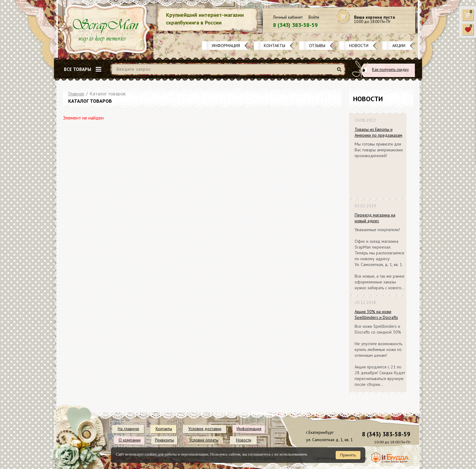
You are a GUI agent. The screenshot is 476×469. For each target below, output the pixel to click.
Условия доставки (205, 429)
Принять (348, 455)
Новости (359, 46)
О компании (130, 440)
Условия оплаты (204, 440)
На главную (128, 429)
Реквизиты (164, 440)
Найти (340, 72)
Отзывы (317, 46)
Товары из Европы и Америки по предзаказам (378, 132)
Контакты (275, 46)
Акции (399, 46)
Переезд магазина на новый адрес (375, 218)
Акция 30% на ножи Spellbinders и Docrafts (376, 314)
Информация (226, 46)
